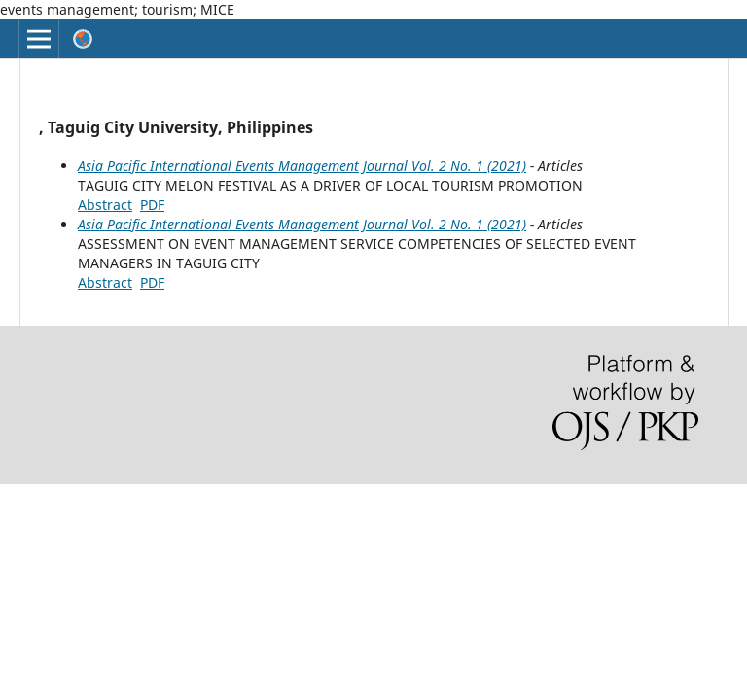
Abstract (105, 205)
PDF (152, 205)
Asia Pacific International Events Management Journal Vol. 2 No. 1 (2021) (302, 166)
